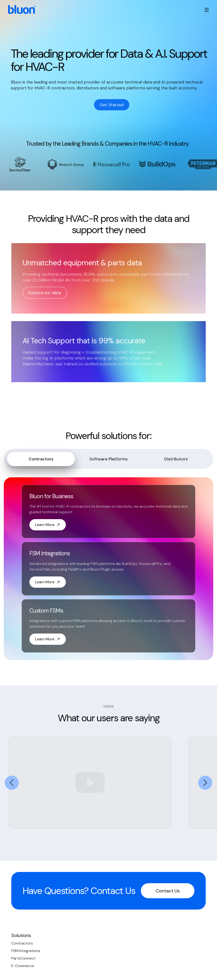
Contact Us (168, 891)
